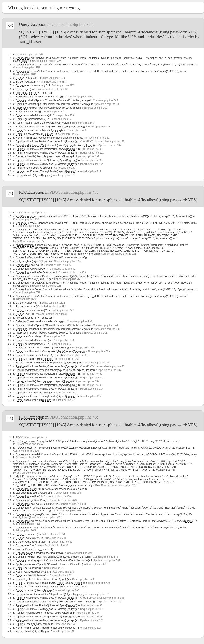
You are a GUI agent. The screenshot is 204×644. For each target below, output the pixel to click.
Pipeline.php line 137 (110, 145)
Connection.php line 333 (72, 272)
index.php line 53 (65, 175)
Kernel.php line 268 (68, 134)
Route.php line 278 (63, 115)
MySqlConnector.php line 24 (29, 241)
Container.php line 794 (80, 97)
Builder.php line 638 (55, 82)
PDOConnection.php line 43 (73, 417)
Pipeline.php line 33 (91, 149)
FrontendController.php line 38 (51, 89)
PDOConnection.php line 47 (73, 192)
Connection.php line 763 (68, 279)
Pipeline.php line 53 (99, 138)
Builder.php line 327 (63, 85)
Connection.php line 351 (27, 68)
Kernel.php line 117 (90, 171)
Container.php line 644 (106, 100)
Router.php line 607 (78, 130)
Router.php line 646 (83, 123)
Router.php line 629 (99, 127)
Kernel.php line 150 (65, 168)
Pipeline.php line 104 (92, 164)
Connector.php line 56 (28, 226)
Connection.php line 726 (48, 61)
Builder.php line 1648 (25, 74)
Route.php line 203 (97, 108)
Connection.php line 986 (57, 265)
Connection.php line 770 (72, 24)
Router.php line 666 (61, 119)
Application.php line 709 (107, 104)
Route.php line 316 (55, 112)
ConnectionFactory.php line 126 (119, 254)
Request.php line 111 (92, 153)
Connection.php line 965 (67, 261)
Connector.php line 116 (26, 219)
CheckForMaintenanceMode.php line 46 (102, 142)
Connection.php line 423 (63, 269)
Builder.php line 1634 (53, 78)
